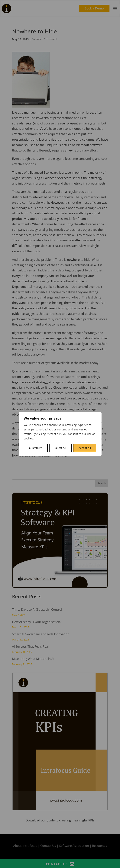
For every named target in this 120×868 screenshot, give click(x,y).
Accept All (85, 448)
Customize (36, 448)
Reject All (60, 448)
